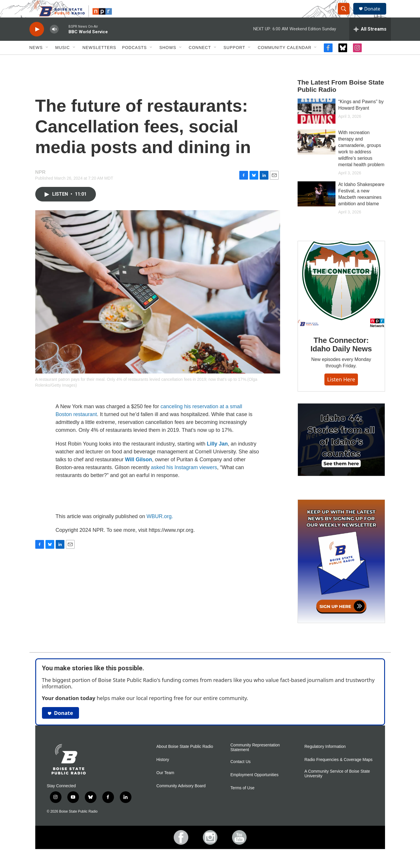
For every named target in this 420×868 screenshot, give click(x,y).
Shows (168, 61)
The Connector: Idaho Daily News (341, 358)
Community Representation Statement (255, 761)
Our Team (165, 786)
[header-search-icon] (347, 15)
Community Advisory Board (181, 799)
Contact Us (241, 775)
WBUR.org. (160, 529)
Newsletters (99, 61)
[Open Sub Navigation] (47, 61)
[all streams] (370, 42)
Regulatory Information (325, 760)
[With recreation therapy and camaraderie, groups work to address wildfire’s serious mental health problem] (317, 155)
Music (63, 61)
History (163, 773)
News (36, 61)
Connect (200, 61)
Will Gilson (139, 473)
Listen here (341, 392)
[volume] (54, 42)
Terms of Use (242, 801)
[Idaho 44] (341, 453)
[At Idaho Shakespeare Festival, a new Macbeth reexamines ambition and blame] (317, 207)
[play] (37, 42)
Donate (376, 15)
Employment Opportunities (255, 788)
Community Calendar (284, 61)
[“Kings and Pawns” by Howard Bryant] (317, 124)
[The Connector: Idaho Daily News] (341, 297)
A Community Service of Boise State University (337, 787)
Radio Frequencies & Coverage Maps (339, 773)
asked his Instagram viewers (184, 481)
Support (234, 61)
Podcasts (135, 61)
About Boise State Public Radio (185, 760)
